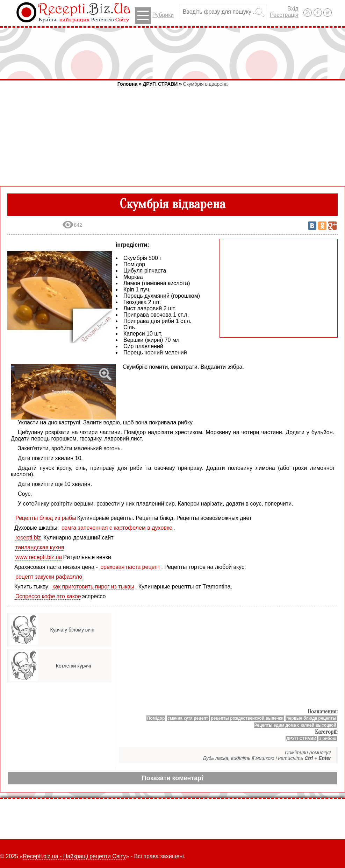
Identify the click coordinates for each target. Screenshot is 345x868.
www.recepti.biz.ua (39, 557)
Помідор (156, 718)
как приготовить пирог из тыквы (93, 587)
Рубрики (154, 16)
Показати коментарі (172, 778)
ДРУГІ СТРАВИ (160, 84)
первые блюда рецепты (311, 718)
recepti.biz (28, 538)
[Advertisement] (173, 53)
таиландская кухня (40, 547)
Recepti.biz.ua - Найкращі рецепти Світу (74, 856)
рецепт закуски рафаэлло (49, 577)
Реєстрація (284, 15)
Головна (128, 84)
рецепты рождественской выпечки (247, 718)
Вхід (293, 9)
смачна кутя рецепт (188, 718)
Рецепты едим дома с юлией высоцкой (295, 725)
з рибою (328, 739)
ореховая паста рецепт (130, 567)
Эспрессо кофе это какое (48, 596)
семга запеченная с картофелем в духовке (117, 528)
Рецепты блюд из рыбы (46, 518)
